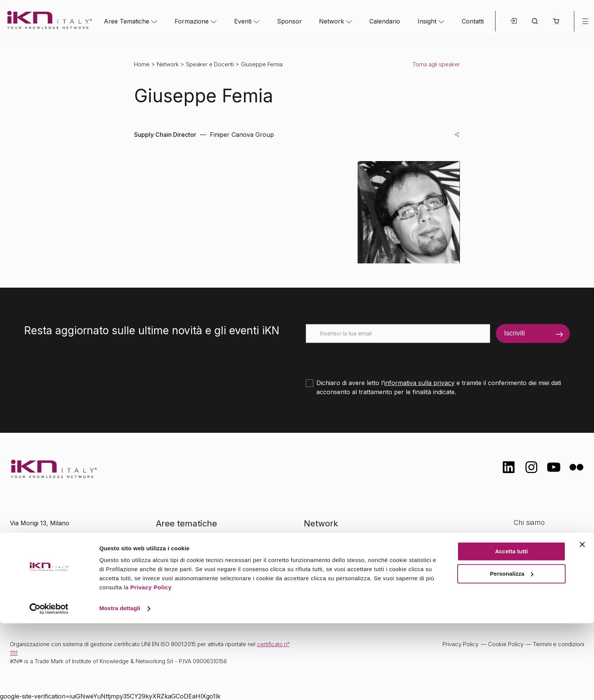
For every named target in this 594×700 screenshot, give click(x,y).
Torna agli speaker (436, 64)
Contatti (473, 21)
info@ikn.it (42, 547)
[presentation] (363, 358)
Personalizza (512, 650)
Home (142, 64)
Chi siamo (529, 522)
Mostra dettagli (120, 685)
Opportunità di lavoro (547, 567)
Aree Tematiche (127, 21)
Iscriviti (515, 333)
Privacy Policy (151, 664)
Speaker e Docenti (210, 64)
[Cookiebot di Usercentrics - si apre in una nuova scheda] (49, 685)
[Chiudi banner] (582, 621)
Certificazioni (533, 537)
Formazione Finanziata (549, 552)
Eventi (243, 21)
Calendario (385, 21)
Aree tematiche (187, 523)
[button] (556, 21)
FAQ (520, 582)
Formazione (192, 21)
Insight (427, 21)
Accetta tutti (512, 628)
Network (331, 21)
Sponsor (289, 21)
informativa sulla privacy (419, 383)
